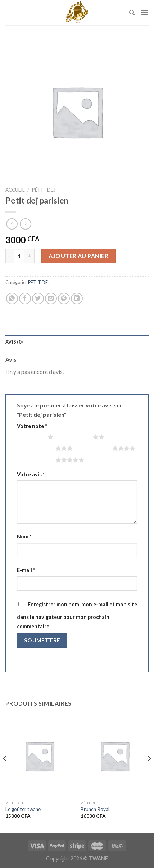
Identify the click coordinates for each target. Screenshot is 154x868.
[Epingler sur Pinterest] (64, 299)
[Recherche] (132, 13)
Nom (24, 536)
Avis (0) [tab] (14, 342)
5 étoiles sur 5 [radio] (37, 460)
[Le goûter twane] (39, 756)
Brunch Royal (95, 809)
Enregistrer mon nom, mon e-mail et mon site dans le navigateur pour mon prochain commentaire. (77, 615)
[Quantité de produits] (19, 256)
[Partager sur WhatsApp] (12, 299)
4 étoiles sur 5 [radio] (94, 448)
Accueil (15, 190)
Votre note (32, 426)
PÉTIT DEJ (44, 190)
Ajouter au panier (78, 256)
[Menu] (144, 12)
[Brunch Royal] (115, 756)
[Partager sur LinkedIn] (77, 299)
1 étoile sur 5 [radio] (30, 437)
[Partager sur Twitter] (38, 299)
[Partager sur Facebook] (25, 299)
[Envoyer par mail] (51, 299)
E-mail (26, 570)
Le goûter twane (23, 809)
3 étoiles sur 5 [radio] (37, 448)
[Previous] (5, 773)
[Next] (149, 773)
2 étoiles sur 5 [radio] (75, 437)
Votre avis (31, 474)
